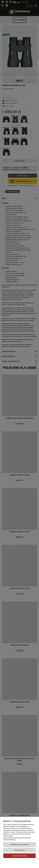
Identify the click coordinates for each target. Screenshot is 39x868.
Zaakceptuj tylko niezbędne (19, 844)
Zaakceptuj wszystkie (19, 856)
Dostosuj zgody (20, 850)
